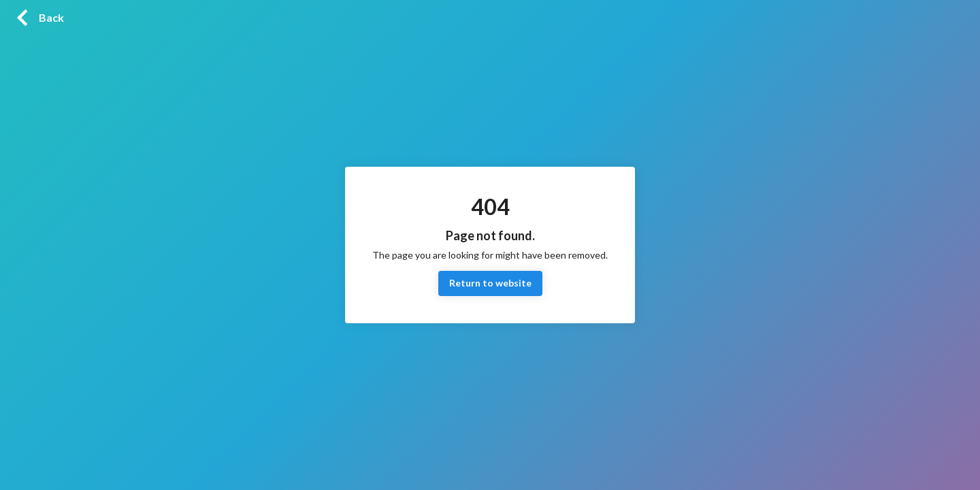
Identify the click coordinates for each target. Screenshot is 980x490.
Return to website (490, 283)
